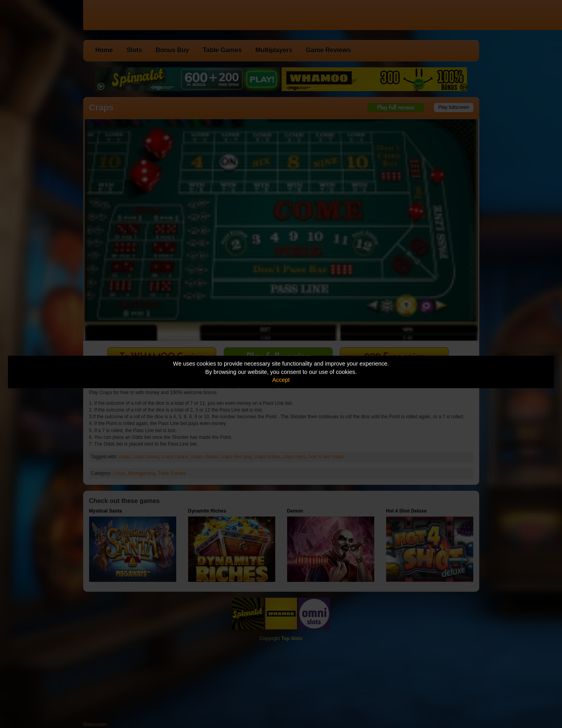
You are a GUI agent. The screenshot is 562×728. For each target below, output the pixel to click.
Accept (281, 380)
